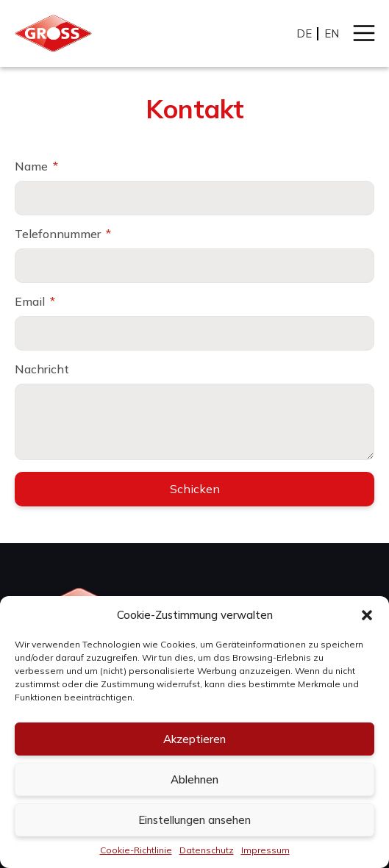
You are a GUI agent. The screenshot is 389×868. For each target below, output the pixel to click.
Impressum (265, 850)
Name (33, 166)
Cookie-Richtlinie (136, 850)
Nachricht (42, 369)
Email (31, 301)
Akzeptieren (194, 739)
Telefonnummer (59, 234)
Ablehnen (194, 779)
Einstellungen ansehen (194, 820)
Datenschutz (207, 850)
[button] (367, 615)
